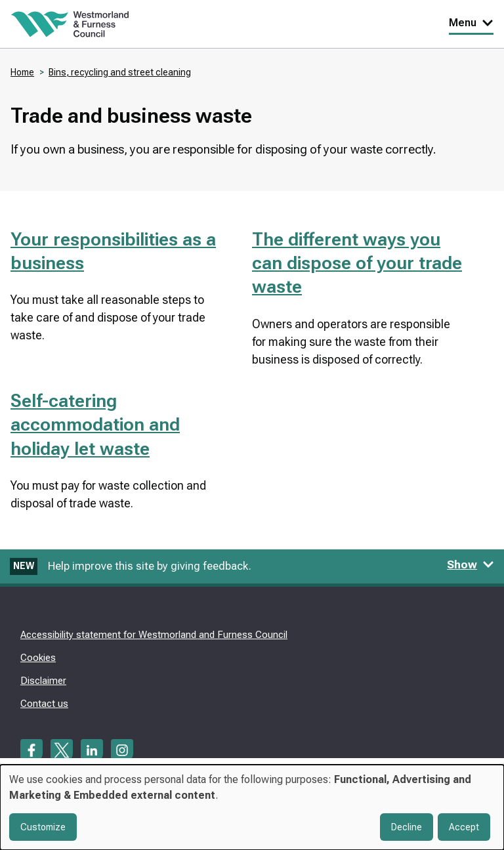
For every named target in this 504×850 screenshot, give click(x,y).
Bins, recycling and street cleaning (120, 72)
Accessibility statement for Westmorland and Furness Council (154, 635)
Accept (464, 827)
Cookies (38, 658)
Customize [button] (43, 827)
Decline (407, 827)
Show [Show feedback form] (471, 564)
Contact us (44, 704)
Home (22, 72)
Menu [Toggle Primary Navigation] (471, 23)
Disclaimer (43, 681)
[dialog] (252, 807)
